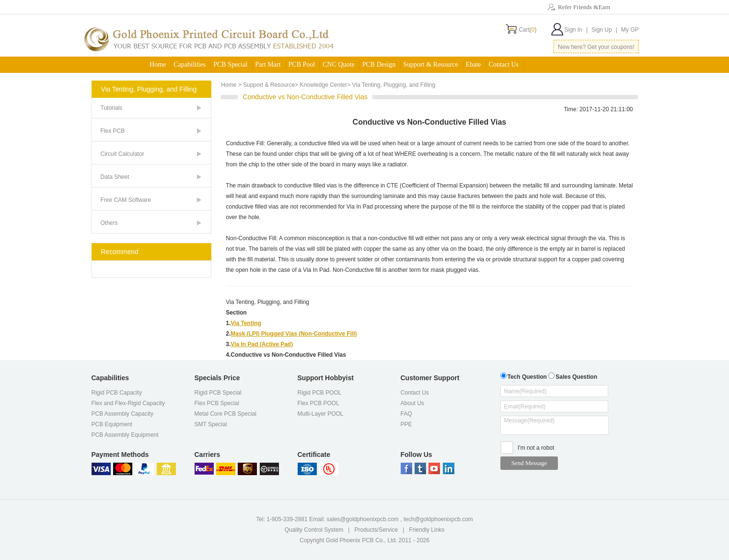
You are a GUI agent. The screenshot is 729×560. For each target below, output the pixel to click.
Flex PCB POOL (318, 403)
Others (109, 223)
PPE (406, 424)
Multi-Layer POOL (321, 414)
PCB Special (230, 64)
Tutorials (112, 108)
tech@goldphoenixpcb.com (438, 519)
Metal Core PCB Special (226, 414)
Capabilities (190, 64)
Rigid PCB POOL (320, 393)
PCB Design (379, 64)
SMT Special (211, 424)
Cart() (527, 30)
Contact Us (504, 64)
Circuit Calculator (122, 154)
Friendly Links (427, 530)
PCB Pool (302, 64)
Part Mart (268, 64)
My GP (630, 30)
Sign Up (604, 30)
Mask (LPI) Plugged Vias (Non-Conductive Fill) (294, 334)
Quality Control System (314, 530)
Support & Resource (430, 64)
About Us (412, 403)
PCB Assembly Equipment (125, 435)
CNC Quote (339, 64)
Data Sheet (115, 177)
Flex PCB (113, 131)
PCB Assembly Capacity (122, 414)
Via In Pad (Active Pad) (262, 344)
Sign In (576, 30)
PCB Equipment (112, 424)
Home (158, 64)
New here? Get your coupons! (596, 47)
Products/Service (376, 530)
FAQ (406, 414)
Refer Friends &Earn (584, 7)
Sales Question (573, 376)
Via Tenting (246, 323)
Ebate (474, 64)
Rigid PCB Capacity (117, 393)
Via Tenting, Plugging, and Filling (267, 302)
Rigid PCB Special (218, 393)
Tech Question (524, 376)
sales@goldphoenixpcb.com (363, 519)
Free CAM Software (126, 200)
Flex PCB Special (217, 403)
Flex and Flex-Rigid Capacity (128, 403)
